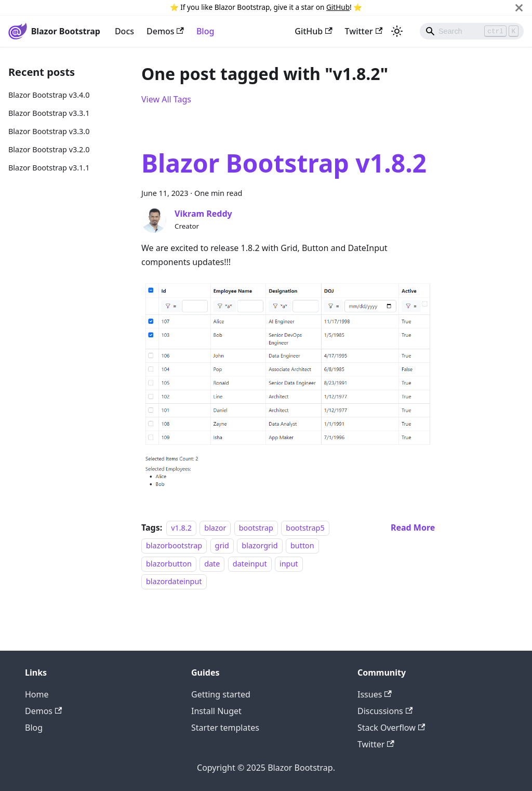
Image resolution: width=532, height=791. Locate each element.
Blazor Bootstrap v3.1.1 (49, 168)
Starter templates (225, 728)
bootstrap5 (305, 528)
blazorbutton (169, 564)
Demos (165, 31)
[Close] (519, 8)
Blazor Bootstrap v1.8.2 (284, 163)
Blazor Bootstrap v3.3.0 (49, 131)
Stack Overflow (391, 728)
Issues (375, 694)
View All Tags (166, 99)
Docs (124, 31)
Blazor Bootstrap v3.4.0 (49, 95)
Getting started (221, 694)
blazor (215, 528)
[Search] (472, 31)
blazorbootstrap (174, 546)
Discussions (385, 711)
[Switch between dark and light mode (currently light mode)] (397, 31)
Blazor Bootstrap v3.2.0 (49, 149)
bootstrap (256, 528)
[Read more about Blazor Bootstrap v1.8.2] (413, 528)
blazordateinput (174, 581)
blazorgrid (260, 546)
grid (222, 546)
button (302, 546)
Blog (205, 31)
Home (37, 694)
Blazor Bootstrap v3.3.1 (49, 113)
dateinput (250, 564)
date (212, 564)
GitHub (338, 7)
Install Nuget (216, 711)
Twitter (364, 31)
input (289, 564)
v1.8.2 (181, 528)
